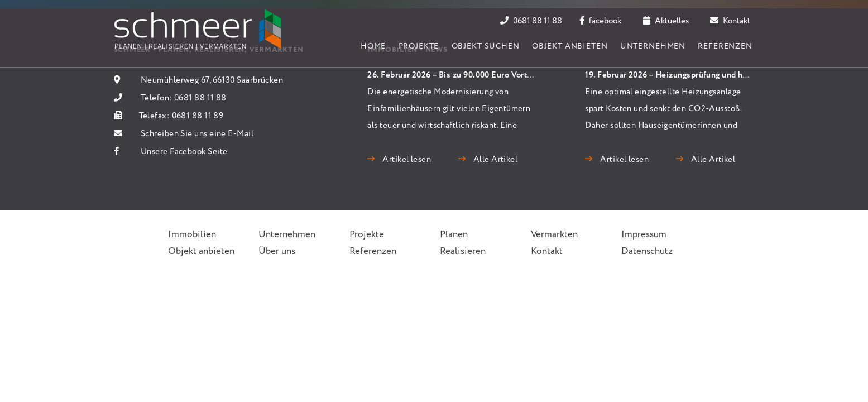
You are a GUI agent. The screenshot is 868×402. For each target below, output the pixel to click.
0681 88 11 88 (531, 21)
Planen (454, 235)
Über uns (277, 252)
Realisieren (463, 252)
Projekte (419, 46)
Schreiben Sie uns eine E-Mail (197, 134)
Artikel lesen (406, 160)
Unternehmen (653, 46)
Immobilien (192, 235)
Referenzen (725, 46)
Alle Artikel (494, 160)
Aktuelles (666, 21)
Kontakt (730, 21)
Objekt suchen (486, 46)
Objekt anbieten (570, 46)
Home (373, 46)
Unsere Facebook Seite (184, 152)
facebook (600, 21)
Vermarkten (554, 235)
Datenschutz (647, 252)
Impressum (644, 235)
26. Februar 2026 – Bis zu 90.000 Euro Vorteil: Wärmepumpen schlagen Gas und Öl (523, 75)
